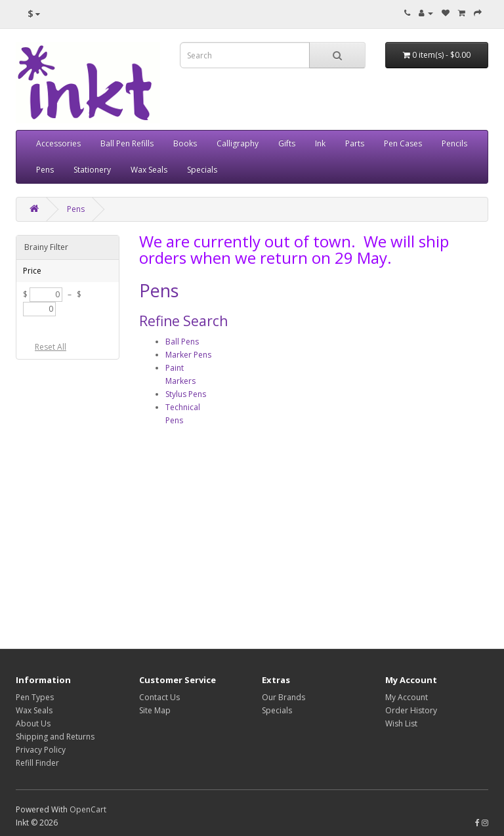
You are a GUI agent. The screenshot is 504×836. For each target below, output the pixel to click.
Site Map (155, 710)
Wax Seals (149, 170)
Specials (202, 170)
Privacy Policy (41, 750)
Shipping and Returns (55, 737)
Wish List (401, 723)
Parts (355, 143)
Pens (45, 170)
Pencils (454, 143)
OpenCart (88, 809)
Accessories (58, 143)
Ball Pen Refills (127, 143)
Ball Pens (182, 342)
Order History (411, 710)
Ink (320, 143)
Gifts (287, 143)
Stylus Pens (186, 394)
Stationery (92, 170)
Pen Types (35, 697)
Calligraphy (238, 143)
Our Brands (283, 697)
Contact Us (159, 697)
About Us (33, 723)
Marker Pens (188, 355)
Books (185, 143)
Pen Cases (403, 143)
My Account (407, 697)
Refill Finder (37, 763)
